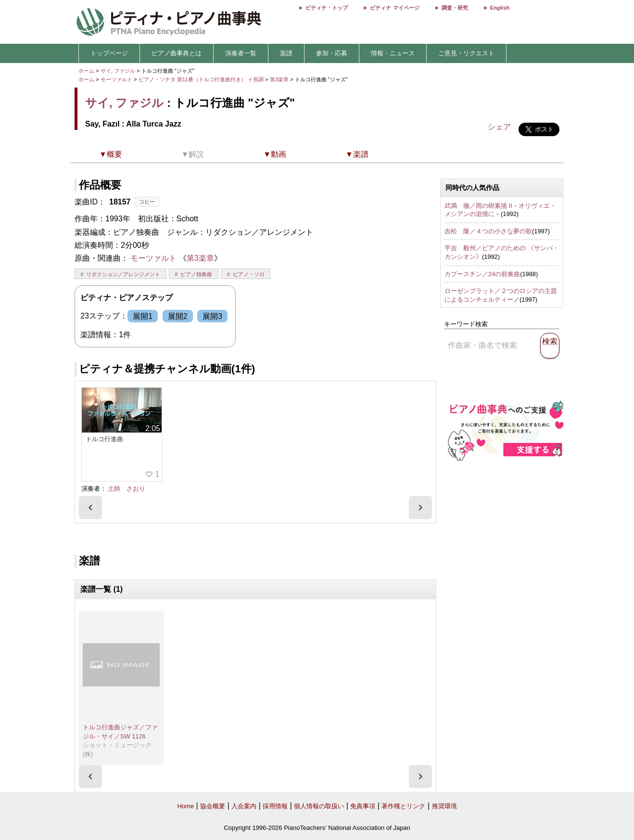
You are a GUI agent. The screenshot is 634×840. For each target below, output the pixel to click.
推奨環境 (444, 806)
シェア (499, 127)
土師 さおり (127, 489)
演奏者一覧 (241, 53)
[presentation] (90, 508)
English (500, 8)
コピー (147, 202)
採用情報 (275, 806)
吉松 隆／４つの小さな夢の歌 (488, 231)
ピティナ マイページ (394, 8)
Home (185, 806)
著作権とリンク (403, 806)
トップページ (109, 53)
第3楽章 (280, 79)
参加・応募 (332, 53)
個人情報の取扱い (319, 806)
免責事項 (363, 806)
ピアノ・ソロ (249, 274)
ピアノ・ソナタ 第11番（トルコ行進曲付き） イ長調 (201, 79)
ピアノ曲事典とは (177, 53)
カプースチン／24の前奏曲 (482, 274)
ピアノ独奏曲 (196, 274)
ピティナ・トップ (327, 8)
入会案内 (244, 806)
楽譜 (286, 53)
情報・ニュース (393, 53)
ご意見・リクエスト (466, 53)
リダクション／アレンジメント (123, 274)
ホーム (86, 71)
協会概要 (213, 806)
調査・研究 (455, 8)
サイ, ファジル (118, 71)
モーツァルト (116, 79)
